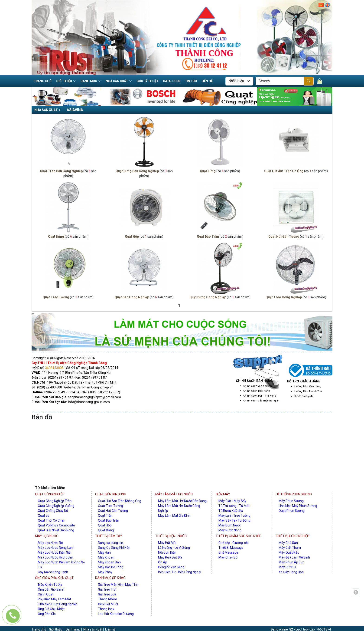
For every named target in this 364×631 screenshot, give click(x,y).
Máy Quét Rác (289, 552)
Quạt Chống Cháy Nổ (53, 511)
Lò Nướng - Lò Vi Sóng (174, 548)
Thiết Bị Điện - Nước (171, 536)
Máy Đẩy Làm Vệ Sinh (294, 557)
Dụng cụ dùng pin (110, 543)
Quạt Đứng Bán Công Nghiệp (137, 171)
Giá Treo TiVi (107, 589)
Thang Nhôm (107, 599)
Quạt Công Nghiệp (50, 494)
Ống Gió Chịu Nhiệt (51, 609)
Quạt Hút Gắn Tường (284, 237)
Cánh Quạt (46, 594)
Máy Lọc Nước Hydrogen (55, 557)
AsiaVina (75, 110)
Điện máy (223, 494)
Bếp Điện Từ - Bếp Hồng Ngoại (180, 572)
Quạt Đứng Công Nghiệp (208, 297)
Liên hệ (207, 81)
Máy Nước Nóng (230, 530)
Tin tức (191, 81)
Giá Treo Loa (107, 594)
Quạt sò (44, 516)
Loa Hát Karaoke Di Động (116, 614)
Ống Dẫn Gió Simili (51, 589)
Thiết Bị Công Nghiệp (292, 536)
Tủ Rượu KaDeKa (231, 511)
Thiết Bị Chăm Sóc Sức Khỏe (238, 536)
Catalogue (172, 81)
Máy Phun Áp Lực (291, 562)
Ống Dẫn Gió (47, 614)
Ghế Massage (228, 552)
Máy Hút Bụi (287, 567)
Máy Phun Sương (291, 501)
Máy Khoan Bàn (109, 562)
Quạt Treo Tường (56, 297)
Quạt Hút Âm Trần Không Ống (120, 501)
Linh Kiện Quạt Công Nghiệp (58, 604)
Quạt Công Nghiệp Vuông (56, 506)
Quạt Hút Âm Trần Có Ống (284, 171)
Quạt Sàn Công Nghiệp (132, 297)
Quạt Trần (105, 516)
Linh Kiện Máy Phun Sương (298, 506)
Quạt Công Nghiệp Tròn (55, 501)
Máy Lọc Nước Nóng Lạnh (56, 548)
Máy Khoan (106, 557)
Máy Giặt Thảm (290, 548)
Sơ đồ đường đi (304, 396)
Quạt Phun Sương (292, 511)
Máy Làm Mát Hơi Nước (174, 494)
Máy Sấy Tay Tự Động (234, 520)
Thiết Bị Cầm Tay (109, 536)
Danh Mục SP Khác (110, 578)
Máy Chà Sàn (288, 543)
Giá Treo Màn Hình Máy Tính (118, 585)
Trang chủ (43, 81)
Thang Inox (106, 609)
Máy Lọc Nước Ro (50, 543)
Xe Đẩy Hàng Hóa (291, 572)
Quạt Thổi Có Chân (52, 520)
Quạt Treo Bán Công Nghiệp (61, 171)
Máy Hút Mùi (167, 543)
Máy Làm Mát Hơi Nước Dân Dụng (182, 501)
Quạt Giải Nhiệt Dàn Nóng (56, 530)
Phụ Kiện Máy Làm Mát (54, 599)
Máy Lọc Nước (47, 536)
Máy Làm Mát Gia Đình (174, 516)
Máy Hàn (104, 552)
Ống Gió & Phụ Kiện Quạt (54, 578)
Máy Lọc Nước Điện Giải (55, 552)
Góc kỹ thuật (147, 81)
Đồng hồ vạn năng (171, 567)
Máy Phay (105, 572)
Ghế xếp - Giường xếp (234, 543)
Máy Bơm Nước (230, 525)
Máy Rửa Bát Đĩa (170, 557)
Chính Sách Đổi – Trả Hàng (260, 396)
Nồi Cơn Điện (167, 552)
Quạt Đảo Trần (208, 237)
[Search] (280, 81)
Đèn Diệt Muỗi (108, 604)
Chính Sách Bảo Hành (257, 391)
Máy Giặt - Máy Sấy (232, 501)
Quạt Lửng (208, 171)
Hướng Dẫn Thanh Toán (309, 391)
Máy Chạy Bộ (228, 557)
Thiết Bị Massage (231, 548)
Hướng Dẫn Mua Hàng (308, 386)
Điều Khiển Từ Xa (50, 585)
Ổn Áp (163, 562)
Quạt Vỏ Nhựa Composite (56, 525)
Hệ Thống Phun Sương (294, 494)
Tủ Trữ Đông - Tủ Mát (234, 506)
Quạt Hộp (132, 237)
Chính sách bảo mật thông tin (261, 401)
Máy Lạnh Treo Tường (234, 516)
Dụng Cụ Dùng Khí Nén (114, 548)
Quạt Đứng (56, 237)
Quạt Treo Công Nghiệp (284, 297)
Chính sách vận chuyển (258, 386)
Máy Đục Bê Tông (111, 567)
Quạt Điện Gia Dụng (111, 494)
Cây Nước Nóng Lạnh (53, 572)
